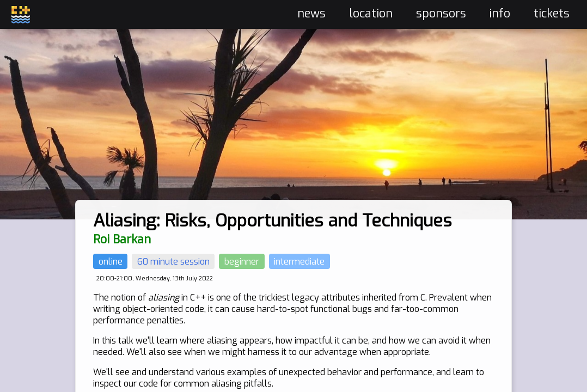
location (371, 14)
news (311, 14)
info (500, 14)
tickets (552, 14)
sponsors (441, 14)
